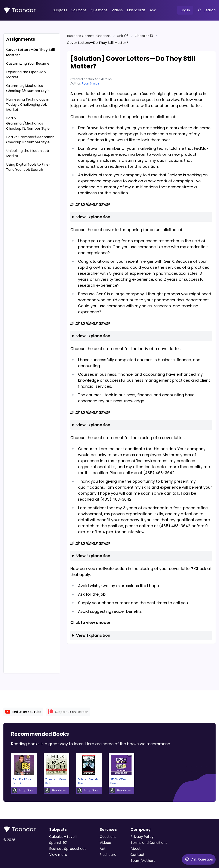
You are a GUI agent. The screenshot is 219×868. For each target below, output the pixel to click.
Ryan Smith (90, 83)
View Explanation (93, 217)
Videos (117, 10)
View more (58, 855)
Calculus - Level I (63, 837)
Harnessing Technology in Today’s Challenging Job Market (28, 105)
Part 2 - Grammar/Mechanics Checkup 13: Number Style (28, 123)
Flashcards (136, 10)
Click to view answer (90, 204)
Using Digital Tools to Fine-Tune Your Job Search (28, 167)
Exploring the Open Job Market (26, 75)
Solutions (79, 10)
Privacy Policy (142, 837)
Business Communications (89, 36)
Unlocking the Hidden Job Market (28, 153)
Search (207, 10)
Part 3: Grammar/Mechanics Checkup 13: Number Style (30, 140)
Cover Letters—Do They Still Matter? (30, 52)
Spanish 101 (58, 843)
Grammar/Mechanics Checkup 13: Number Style (28, 88)
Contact (138, 855)
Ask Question (199, 859)
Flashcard (108, 855)
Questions (99, 10)
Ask (153, 10)
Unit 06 (123, 36)
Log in (185, 10)
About (136, 849)
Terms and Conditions (149, 843)
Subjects (60, 10)
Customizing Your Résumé (28, 63)
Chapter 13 (144, 36)
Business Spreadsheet (68, 849)
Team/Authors (143, 861)
